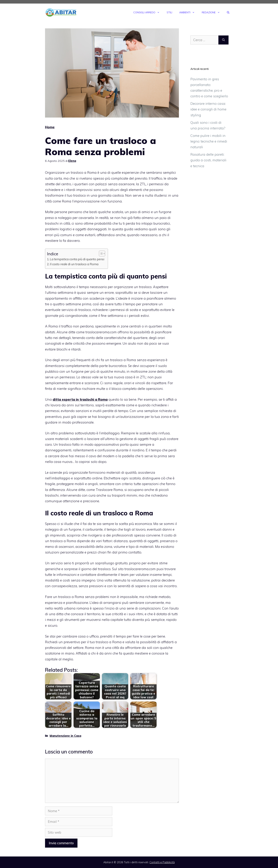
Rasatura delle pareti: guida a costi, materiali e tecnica (208, 160)
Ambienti (189, 12)
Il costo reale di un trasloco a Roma (74, 264)
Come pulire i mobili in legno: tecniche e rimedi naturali (209, 141)
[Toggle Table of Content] (100, 254)
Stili (169, 12)
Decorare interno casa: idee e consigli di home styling (208, 109)
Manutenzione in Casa (65, 736)
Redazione (213, 12)
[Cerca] (223, 40)
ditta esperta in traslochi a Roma (80, 399)
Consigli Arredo (148, 12)
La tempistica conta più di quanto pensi (77, 259)
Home (50, 127)
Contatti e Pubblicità (162, 862)
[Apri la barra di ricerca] (228, 12)
